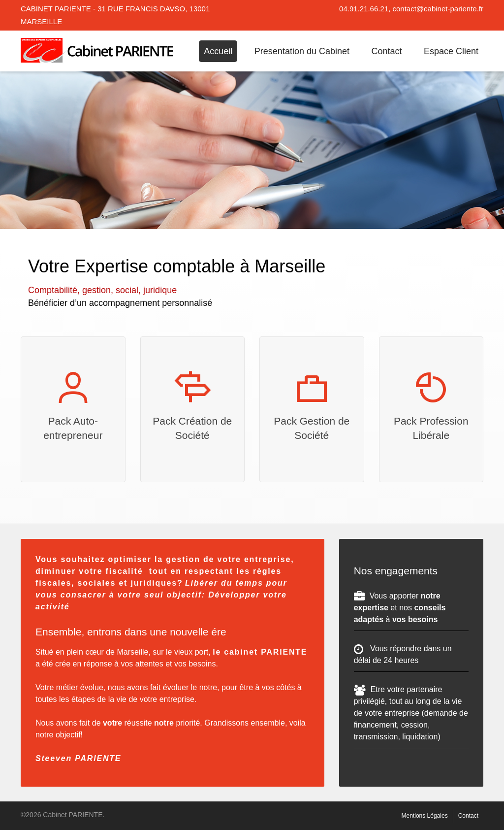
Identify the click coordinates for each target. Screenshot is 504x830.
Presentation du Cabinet (302, 51)
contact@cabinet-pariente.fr (438, 9)
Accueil (218, 51)
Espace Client (451, 51)
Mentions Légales (425, 816)
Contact (386, 51)
